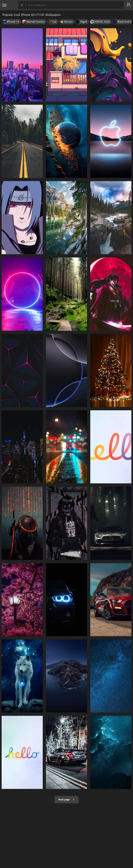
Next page (66, 799)
